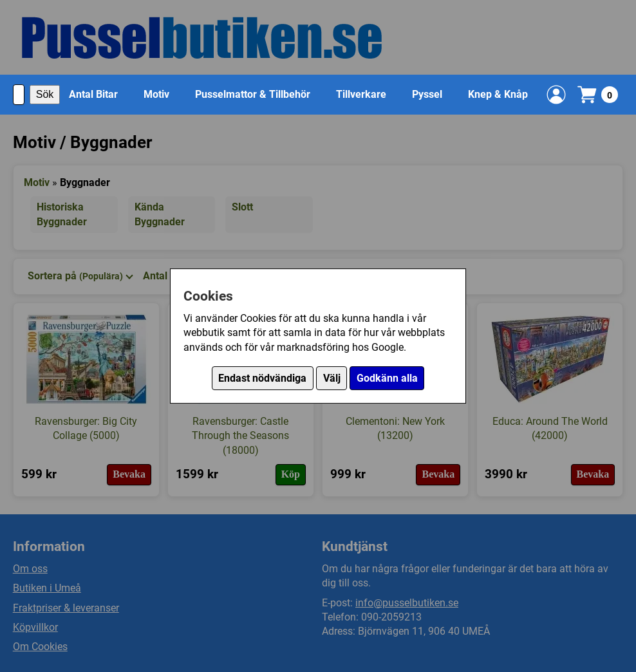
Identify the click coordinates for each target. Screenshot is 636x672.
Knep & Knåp (498, 94)
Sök (45, 94)
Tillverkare (361, 94)
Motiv (156, 94)
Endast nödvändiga (262, 378)
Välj (332, 378)
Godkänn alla (387, 378)
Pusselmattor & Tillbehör (253, 94)
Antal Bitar (93, 94)
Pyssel (427, 94)
